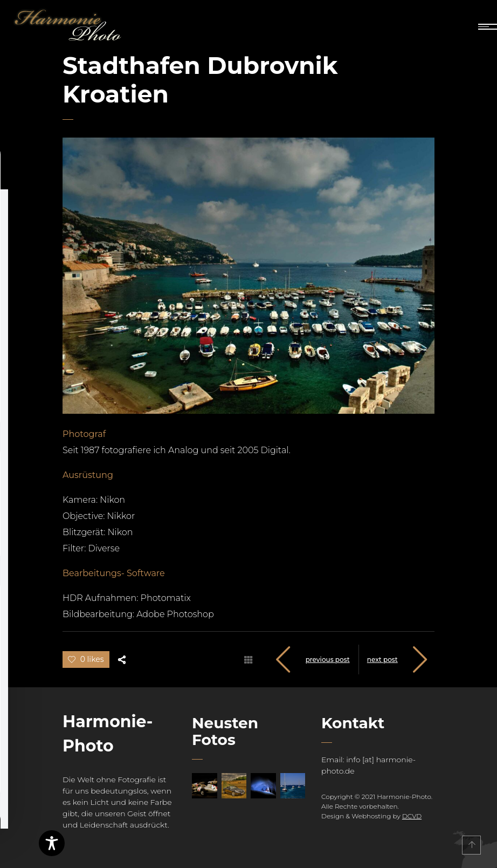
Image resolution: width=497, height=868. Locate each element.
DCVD (412, 816)
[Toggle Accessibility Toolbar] (52, 843)
